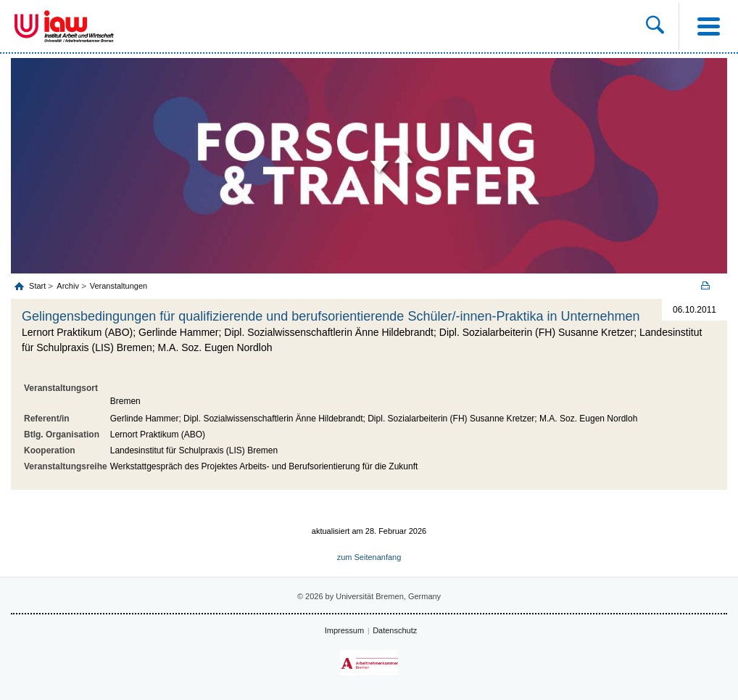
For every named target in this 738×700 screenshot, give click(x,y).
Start (38, 286)
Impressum (344, 630)
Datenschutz (395, 630)
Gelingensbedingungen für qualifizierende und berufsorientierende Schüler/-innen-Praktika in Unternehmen (331, 316)
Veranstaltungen (119, 286)
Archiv (68, 286)
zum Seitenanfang (369, 557)
